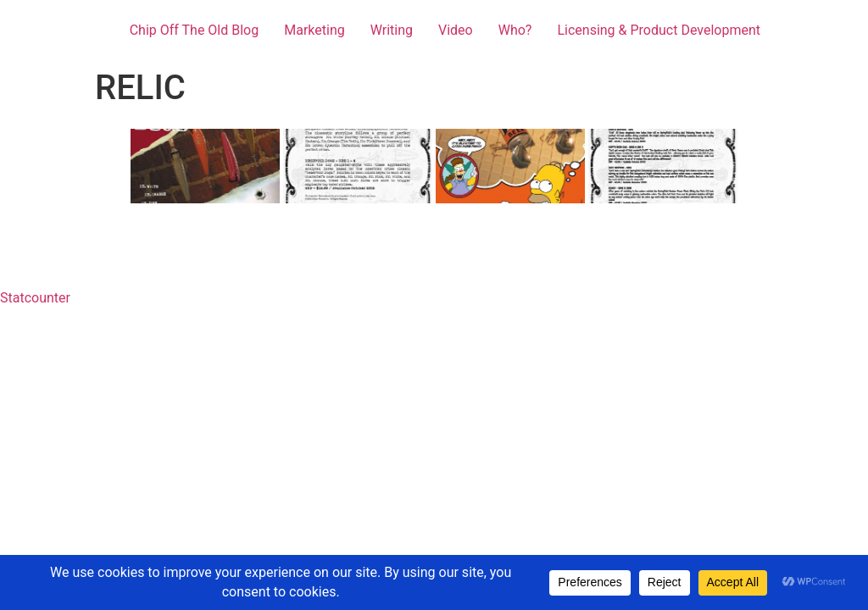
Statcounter (35, 298)
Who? (515, 30)
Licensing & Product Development (659, 30)
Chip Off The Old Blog (195, 30)
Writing (392, 30)
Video (456, 30)
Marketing (314, 30)
